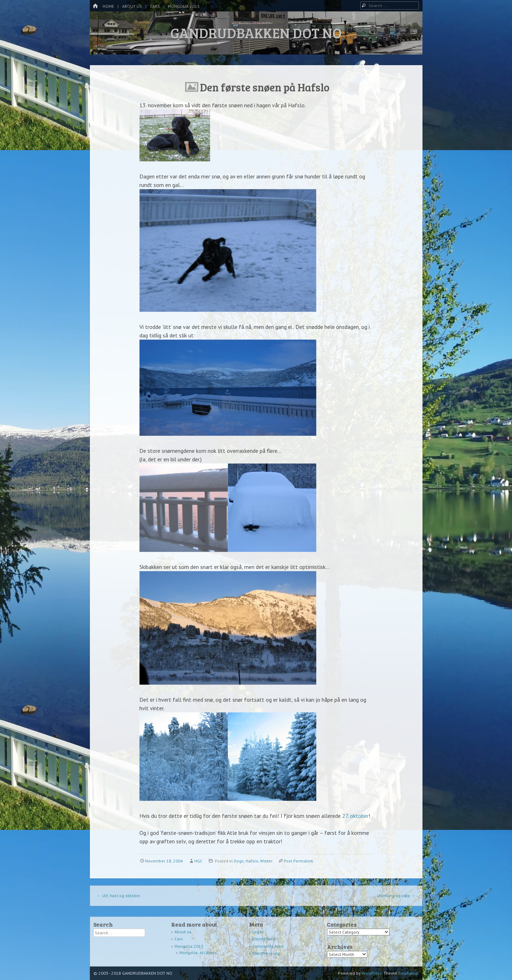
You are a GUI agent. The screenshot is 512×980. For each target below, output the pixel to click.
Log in (258, 932)
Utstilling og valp (396, 896)
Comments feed (268, 946)
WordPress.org (266, 953)
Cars (155, 6)
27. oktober (355, 816)
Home (108, 6)
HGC (198, 861)
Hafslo (252, 861)
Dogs (239, 861)
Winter (266, 861)
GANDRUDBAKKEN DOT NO (256, 33)
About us (132, 6)
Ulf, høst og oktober (119, 896)
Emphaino (408, 973)
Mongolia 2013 (184, 6)
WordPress (372, 973)
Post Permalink (298, 861)
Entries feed (264, 939)
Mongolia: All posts (198, 953)
